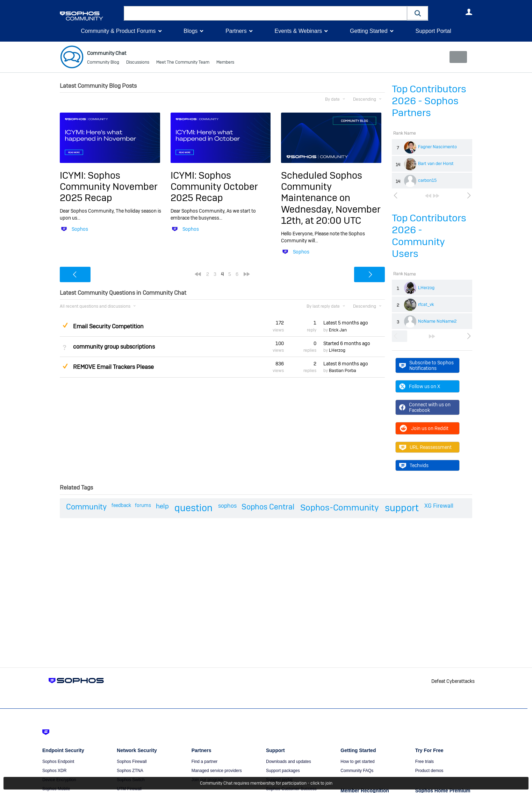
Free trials (425, 762)
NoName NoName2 (437, 321)
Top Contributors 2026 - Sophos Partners (429, 101)
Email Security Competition (108, 326)
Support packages (283, 771)
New (456, 57)
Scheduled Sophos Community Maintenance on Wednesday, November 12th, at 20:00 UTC (331, 198)
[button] (418, 13)
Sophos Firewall (132, 762)
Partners (236, 31)
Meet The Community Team (183, 63)
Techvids (414, 465)
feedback (121, 505)
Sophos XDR (54, 771)
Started (347, 343)
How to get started (357, 762)
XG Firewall (439, 506)
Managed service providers (217, 771)
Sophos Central (268, 507)
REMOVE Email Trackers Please (113, 367)
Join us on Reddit (424, 428)
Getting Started (369, 31)
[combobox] (265, 13)
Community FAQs (357, 771)
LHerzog (426, 288)
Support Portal (433, 31)
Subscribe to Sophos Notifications (426, 365)
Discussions (138, 63)
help (162, 506)
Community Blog (103, 63)
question (193, 508)
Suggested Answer (65, 325)
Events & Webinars (298, 31)
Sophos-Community (340, 508)
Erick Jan (338, 330)
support (402, 508)
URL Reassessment (425, 447)
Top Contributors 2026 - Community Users (429, 236)
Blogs (190, 31)
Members (225, 63)
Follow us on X (420, 386)
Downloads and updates (289, 762)
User (469, 12)
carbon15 (427, 180)
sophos (227, 506)
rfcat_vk (426, 305)
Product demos (429, 771)
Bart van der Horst (436, 164)
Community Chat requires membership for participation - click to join (266, 783)
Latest (346, 323)
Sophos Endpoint (58, 762)
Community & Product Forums (118, 31)
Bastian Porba (343, 371)
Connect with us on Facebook (425, 407)
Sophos (80, 229)
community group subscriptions (114, 347)
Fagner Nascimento (437, 147)
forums (143, 505)
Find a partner (205, 762)
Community (86, 507)
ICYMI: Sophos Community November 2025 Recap (109, 186)
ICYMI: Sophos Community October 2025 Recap (214, 186)
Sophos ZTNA (130, 771)
